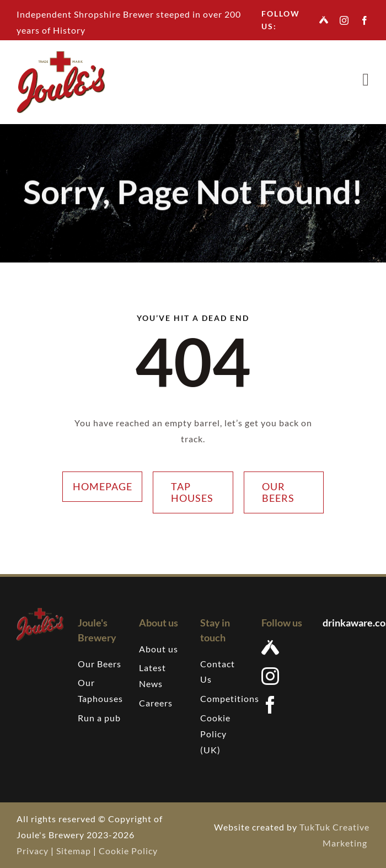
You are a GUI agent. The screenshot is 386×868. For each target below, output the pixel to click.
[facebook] (365, 20)
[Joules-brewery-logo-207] (61, 55)
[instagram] (344, 20)
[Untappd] (324, 20)
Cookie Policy (128, 851)
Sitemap (74, 851)
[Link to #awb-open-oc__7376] (366, 79)
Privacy (33, 851)
